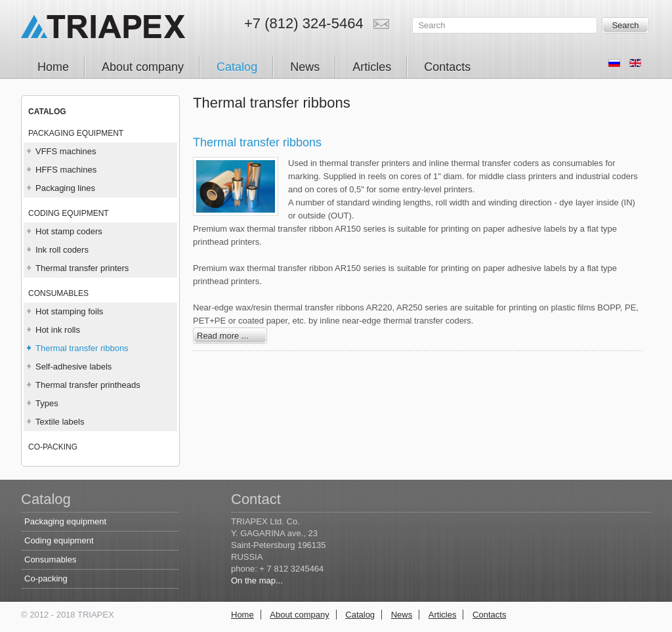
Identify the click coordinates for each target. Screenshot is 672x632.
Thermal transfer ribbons (82, 348)
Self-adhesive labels (73, 367)
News (402, 615)
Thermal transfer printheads (88, 385)
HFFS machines (66, 170)
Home (242, 615)
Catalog (360, 615)
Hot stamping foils (69, 311)
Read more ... (223, 336)
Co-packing (53, 447)
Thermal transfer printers (82, 268)
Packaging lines (65, 188)
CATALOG (47, 112)
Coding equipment (69, 213)
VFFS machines (66, 151)
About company (299, 615)
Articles (443, 615)
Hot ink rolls (58, 330)
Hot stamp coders (69, 231)
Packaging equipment (76, 133)
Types (47, 403)
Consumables (58, 293)
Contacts (489, 615)
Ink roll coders (62, 250)
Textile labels (60, 422)
